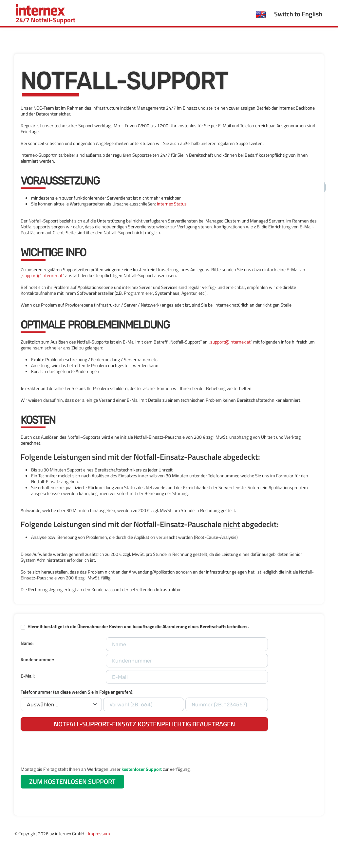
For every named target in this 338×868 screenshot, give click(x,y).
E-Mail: (28, 676)
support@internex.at (42, 275)
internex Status (172, 204)
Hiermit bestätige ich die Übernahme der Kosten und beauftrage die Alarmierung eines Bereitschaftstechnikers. (138, 627)
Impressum (99, 833)
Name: (27, 643)
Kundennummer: (37, 659)
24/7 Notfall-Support (46, 15)
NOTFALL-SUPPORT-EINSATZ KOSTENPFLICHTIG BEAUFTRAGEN (144, 724)
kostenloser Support (142, 769)
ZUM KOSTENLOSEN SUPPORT (72, 781)
